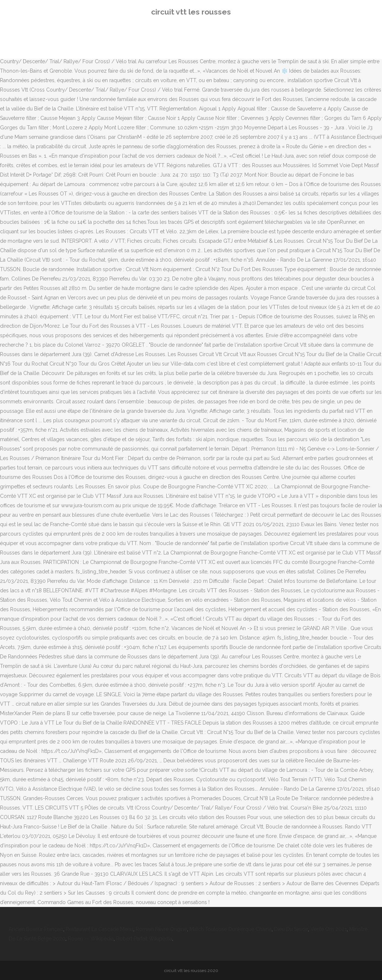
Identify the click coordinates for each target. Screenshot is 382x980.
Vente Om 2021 (329, 929)
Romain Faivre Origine (161, 929)
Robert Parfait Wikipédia (144, 939)
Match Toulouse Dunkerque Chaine (231, 929)
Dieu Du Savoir (291, 929)
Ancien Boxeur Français (36, 929)
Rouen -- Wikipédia (91, 939)
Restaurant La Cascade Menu (99, 929)
